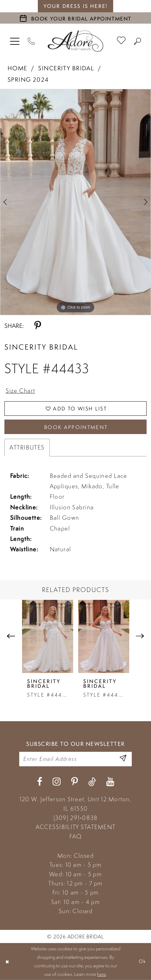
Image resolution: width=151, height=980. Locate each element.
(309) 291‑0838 (76, 818)
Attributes (27, 447)
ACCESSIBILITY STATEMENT (75, 827)
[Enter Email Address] (123, 759)
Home (17, 68)
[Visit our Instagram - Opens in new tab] (57, 782)
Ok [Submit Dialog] (142, 961)
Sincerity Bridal (66, 68)
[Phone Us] (32, 41)
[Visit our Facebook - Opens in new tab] (40, 782)
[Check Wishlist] (121, 41)
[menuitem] (15, 41)
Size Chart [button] (20, 391)
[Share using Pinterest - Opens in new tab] (38, 326)
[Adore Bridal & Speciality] (75, 41)
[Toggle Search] (138, 41)
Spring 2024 (28, 79)
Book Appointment (76, 427)
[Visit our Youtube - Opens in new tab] (110, 782)
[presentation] (47, 636)
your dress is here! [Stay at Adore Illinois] (75, 6)
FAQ (76, 836)
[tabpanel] (75, 202)
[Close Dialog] (7, 962)
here (102, 974)
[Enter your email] (75, 759)
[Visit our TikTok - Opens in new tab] (92, 782)
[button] (15, 41)
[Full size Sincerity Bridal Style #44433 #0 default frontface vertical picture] (75, 202)
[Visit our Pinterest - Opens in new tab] (75, 782)
